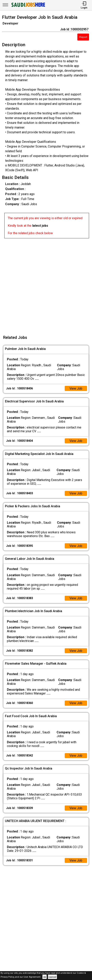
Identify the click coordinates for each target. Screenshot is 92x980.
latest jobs (40, 226)
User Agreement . (33, 977)
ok (45, 977)
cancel (53, 977)
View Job (76, 389)
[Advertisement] (46, 284)
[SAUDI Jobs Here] (28, 7)
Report (83, 37)
